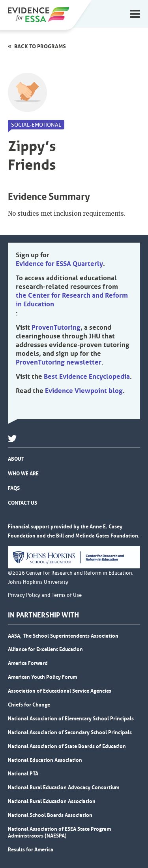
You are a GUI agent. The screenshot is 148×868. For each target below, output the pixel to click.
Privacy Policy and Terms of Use (45, 595)
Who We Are (23, 473)
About (16, 459)
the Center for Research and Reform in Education (72, 300)
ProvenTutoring (56, 327)
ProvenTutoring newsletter (59, 362)
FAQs (14, 488)
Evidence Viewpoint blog (84, 391)
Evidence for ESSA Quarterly (59, 264)
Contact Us (22, 503)
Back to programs (40, 46)
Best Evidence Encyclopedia (87, 376)
